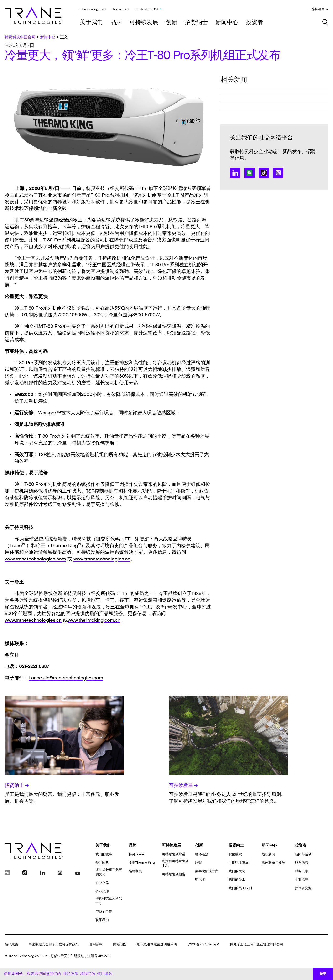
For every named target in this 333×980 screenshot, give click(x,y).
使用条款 (96, 944)
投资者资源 (303, 888)
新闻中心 (227, 22)
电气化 (200, 880)
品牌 (116, 22)
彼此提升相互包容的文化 (109, 872)
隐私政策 (11, 944)
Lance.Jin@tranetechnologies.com (66, 678)
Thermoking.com (93, 9)
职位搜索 (235, 854)
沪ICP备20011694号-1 (203, 944)
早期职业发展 (239, 863)
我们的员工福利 (240, 888)
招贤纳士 (196, 22)
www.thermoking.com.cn (94, 620)
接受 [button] (323, 974)
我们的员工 (237, 880)
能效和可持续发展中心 (175, 864)
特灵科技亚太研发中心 (109, 901)
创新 (172, 22)
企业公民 (102, 883)
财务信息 (302, 871)
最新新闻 (268, 854)
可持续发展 (144, 22)
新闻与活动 (303, 854)
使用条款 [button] (105, 974)
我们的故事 (104, 854)
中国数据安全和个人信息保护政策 (54, 944)
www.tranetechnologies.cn (102, 559)
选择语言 (320, 9)
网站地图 (120, 944)
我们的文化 (237, 871)
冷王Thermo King (142, 863)
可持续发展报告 (174, 874)
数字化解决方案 (207, 871)
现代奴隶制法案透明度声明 (157, 944)
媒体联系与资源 (273, 863)
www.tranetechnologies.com (35, 559)
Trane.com (120, 9)
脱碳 (198, 863)
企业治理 (102, 891)
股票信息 (302, 863)
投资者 (255, 22)
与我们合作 (104, 911)
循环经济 (202, 854)
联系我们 (102, 920)
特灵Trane (136, 854)
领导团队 (102, 863)
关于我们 (91, 22)
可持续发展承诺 (174, 854)
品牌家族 (135, 871)
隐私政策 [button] (71, 974)
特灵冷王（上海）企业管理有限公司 (256, 944)
